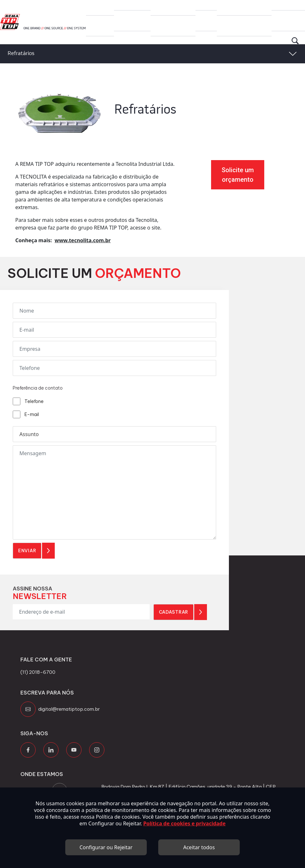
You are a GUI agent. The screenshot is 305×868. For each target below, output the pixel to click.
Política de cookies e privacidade (184, 823)
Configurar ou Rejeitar (106, 847)
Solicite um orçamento (238, 175)
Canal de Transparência (243, 7)
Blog (206, 5)
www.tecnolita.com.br (82, 240)
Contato (288, 5)
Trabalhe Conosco (168, 7)
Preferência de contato (38, 388)
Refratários (21, 54)
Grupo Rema (98, 7)
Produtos (132, 5)
